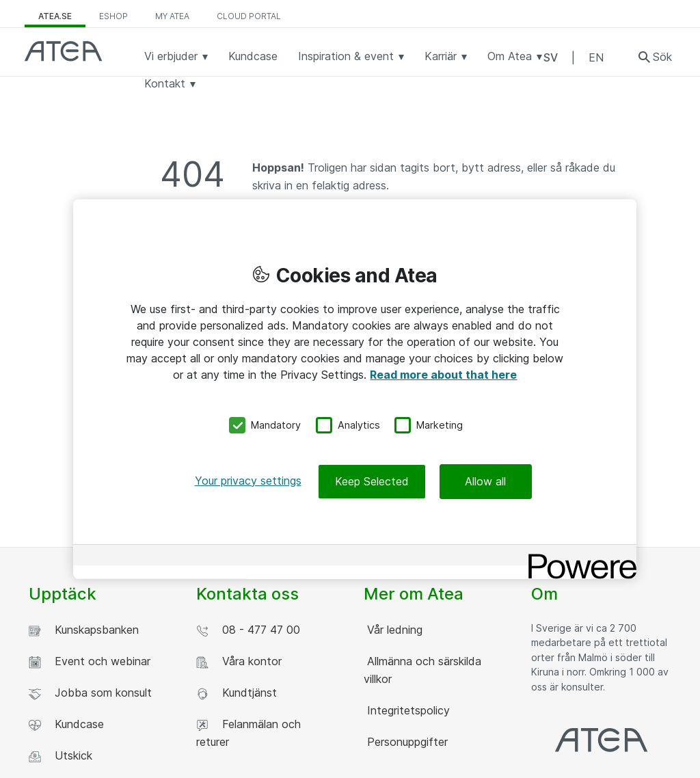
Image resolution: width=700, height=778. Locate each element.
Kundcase (253, 56)
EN (596, 57)
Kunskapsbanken (84, 630)
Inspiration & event (351, 56)
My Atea (172, 16)
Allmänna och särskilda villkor (422, 670)
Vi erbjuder (176, 56)
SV (551, 57)
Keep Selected (372, 481)
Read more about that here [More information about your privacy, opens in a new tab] (443, 375)
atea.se (55, 16)
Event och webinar (90, 661)
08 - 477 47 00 (248, 630)
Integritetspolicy (407, 710)
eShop (113, 16)
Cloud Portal (249, 16)
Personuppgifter (406, 742)
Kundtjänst (237, 693)
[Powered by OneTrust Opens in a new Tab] (578, 556)
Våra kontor (239, 661)
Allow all (485, 481)
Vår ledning (393, 630)
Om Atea (515, 56)
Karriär (446, 56)
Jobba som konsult (90, 693)
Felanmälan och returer (248, 733)
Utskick (60, 756)
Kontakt (170, 83)
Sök (662, 57)
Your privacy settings (248, 480)
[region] (355, 389)
